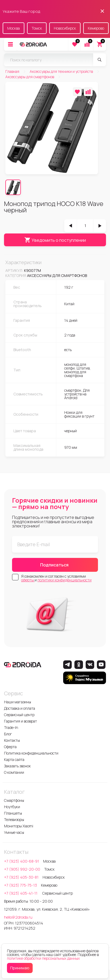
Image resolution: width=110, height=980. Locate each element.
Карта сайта (14, 759)
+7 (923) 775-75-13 (20, 885)
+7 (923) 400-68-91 (22, 861)
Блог (8, 734)
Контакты (12, 740)
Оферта (10, 747)
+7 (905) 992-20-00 (22, 869)
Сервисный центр (19, 715)
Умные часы (14, 832)
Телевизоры (14, 820)
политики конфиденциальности (65, 580)
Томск (37, 28)
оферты (28, 580)
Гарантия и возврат (20, 721)
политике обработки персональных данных (43, 958)
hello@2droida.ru (18, 917)
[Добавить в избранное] (77, 92)
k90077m (33, 270)
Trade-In (11, 727)
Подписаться (54, 565)
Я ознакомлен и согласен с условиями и (56, 578)
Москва (14, 28)
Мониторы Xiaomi (19, 826)
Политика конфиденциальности (31, 753)
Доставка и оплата (20, 708)
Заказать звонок (17, 766)
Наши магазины (18, 702)
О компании (14, 772)
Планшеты (13, 813)
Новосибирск (65, 28)
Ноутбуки (12, 807)
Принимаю (20, 968)
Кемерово (96, 28)
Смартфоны (14, 800)
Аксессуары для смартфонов (57, 275)
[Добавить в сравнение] (88, 92)
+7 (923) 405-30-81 (21, 877)
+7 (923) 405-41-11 (21, 893)
